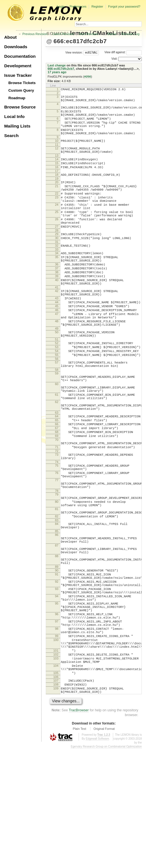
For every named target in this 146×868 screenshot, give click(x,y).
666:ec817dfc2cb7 (80, 41)
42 (57, 328)
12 (57, 159)
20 (57, 198)
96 (57, 716)
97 (57, 725)
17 (57, 186)
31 (57, 270)
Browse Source (20, 107)
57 (57, 413)
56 (57, 409)
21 (57, 203)
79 (57, 571)
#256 (88, 77)
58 (57, 422)
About (10, 37)
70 (57, 506)
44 (57, 342)
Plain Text (79, 848)
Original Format (104, 848)
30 (57, 266)
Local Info (14, 116)
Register (97, 6)
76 (57, 545)
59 (57, 425)
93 (57, 685)
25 (57, 235)
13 (57, 168)
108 (56, 801)
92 (57, 676)
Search (11, 136)
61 (57, 452)
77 (57, 554)
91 (57, 667)
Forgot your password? (124, 6)
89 (57, 658)
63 (57, 474)
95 (57, 703)
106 (56, 793)
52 (57, 390)
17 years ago (57, 72)
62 (57, 461)
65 (57, 482)
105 (56, 788)
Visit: (115, 59)
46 (57, 351)
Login (61, 6)
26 (57, 244)
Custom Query (21, 90)
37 (57, 301)
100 (56, 747)
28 (57, 257)
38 (57, 306)
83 (57, 603)
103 (56, 770)
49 (57, 374)
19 (57, 195)
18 (57, 190)
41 (57, 324)
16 (57, 181)
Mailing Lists (17, 126)
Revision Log (130, 34)
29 (57, 261)
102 (56, 765)
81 (57, 589)
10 (57, 151)
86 (57, 619)
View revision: (74, 52)
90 (57, 662)
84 (57, 606)
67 (57, 492)
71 (57, 515)
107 (56, 797)
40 (57, 315)
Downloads (16, 47)
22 (57, 212)
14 (57, 172)
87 (57, 632)
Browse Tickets (22, 83)
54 (57, 400)
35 (57, 287)
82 (57, 598)
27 (57, 253)
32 (57, 274)
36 (57, 296)
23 (57, 217)
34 (57, 283)
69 (57, 501)
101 (56, 761)
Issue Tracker (18, 75)
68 (57, 497)
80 (57, 580)
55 (57, 404)
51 (57, 386)
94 (57, 694)
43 (57, 337)
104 (56, 779)
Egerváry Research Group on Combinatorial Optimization (106, 866)
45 (57, 346)
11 (57, 156)
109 (56, 806)
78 (57, 567)
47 (57, 356)
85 (57, 615)
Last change (57, 65)
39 (57, 311)
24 (57, 226)
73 (57, 524)
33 (57, 279)
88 (57, 645)
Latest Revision (63, 34)
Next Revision (89, 34)
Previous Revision (35, 34)
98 (57, 734)
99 (57, 743)
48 (57, 365)
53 (57, 395)
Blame (112, 34)
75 (57, 536)
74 (57, 533)
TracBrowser (79, 830)
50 (57, 378)
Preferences (78, 6)
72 (57, 520)
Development (18, 66)
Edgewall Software (97, 858)
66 (57, 487)
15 (57, 177)
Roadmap (17, 98)
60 (57, 439)
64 (57, 478)
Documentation (20, 56)
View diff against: (123, 52)
